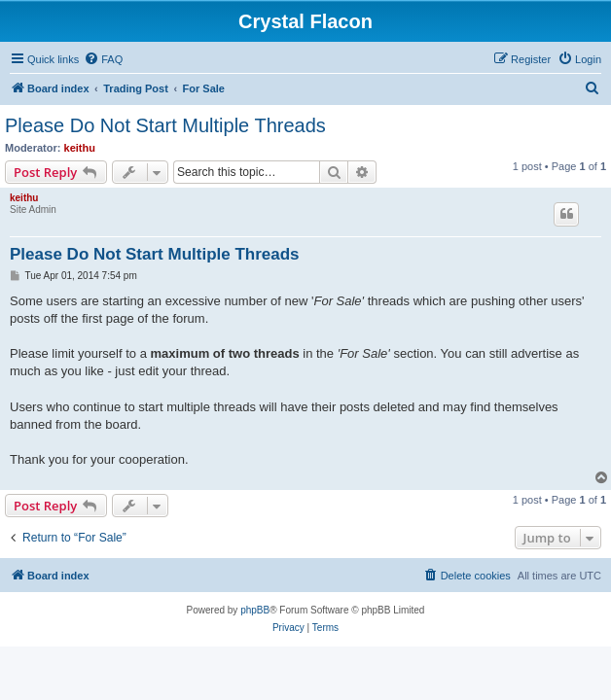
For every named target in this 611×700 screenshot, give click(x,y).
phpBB (255, 610)
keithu (80, 148)
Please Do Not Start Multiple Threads (165, 125)
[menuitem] (103, 59)
